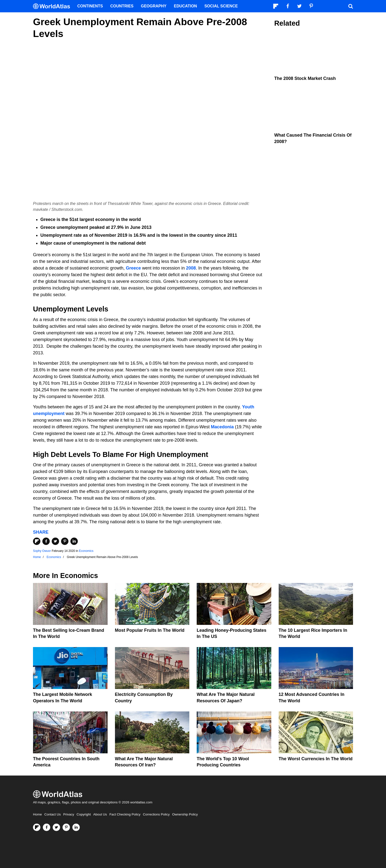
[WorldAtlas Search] (351, 6)
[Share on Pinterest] (65, 541)
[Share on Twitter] (55, 541)
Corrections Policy (156, 814)
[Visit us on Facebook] (47, 827)
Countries (122, 6)
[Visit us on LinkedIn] (76, 827)
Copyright (84, 814)
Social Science (221, 6)
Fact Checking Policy (125, 814)
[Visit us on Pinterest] (66, 827)
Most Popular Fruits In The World (150, 630)
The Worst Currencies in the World (316, 759)
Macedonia (222, 427)
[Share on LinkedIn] (74, 541)
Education (185, 6)
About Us (100, 814)
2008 (191, 268)
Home (37, 814)
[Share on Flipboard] (37, 541)
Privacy (69, 814)
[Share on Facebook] (46, 541)
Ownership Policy (185, 814)
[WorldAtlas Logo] (53, 6)
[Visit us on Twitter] (56, 827)
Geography (154, 6)
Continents (90, 6)
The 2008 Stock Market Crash (305, 78)
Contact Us (53, 814)
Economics (86, 551)
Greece (133, 268)
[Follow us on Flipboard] (37, 827)
